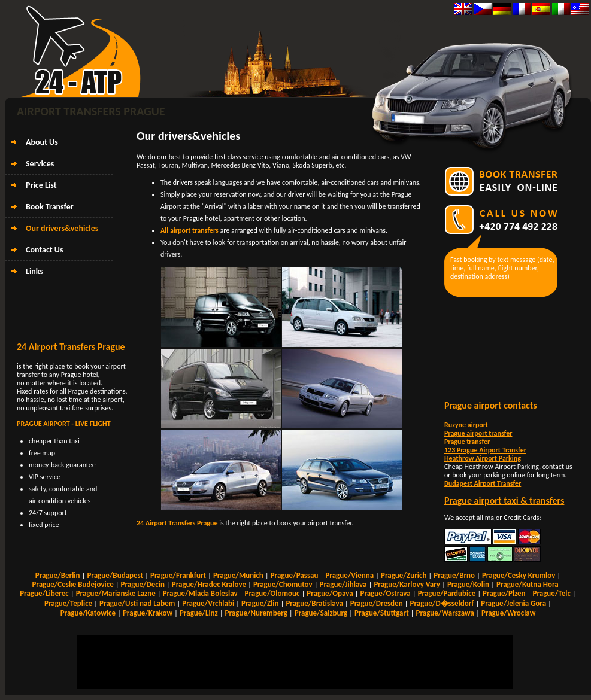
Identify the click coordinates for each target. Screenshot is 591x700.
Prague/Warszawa (445, 613)
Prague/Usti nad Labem (137, 603)
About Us (42, 142)
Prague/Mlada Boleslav (200, 593)
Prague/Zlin (260, 603)
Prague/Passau (295, 575)
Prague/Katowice (88, 613)
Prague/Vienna (349, 575)
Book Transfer (50, 207)
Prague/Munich (238, 575)
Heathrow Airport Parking (483, 458)
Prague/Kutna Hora (528, 584)
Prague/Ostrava (386, 593)
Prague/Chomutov (283, 584)
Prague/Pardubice (447, 593)
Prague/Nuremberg (256, 613)
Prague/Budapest (115, 575)
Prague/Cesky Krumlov (519, 575)
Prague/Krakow (148, 613)
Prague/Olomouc (272, 593)
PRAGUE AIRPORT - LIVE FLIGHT (64, 424)
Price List (41, 185)
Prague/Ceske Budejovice (72, 584)
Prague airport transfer (478, 433)
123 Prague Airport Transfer (485, 450)
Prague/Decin (143, 584)
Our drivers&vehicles (62, 228)
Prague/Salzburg (321, 613)
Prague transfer (467, 442)
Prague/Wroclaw (508, 613)
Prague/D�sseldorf (442, 603)
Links (34, 271)
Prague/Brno (454, 575)
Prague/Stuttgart (382, 613)
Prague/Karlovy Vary (407, 584)
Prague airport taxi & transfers (504, 500)
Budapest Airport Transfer (483, 483)
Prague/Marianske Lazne (116, 593)
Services (40, 164)
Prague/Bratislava (314, 603)
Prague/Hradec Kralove (209, 584)
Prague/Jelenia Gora (513, 603)
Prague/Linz (199, 613)
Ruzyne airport (466, 425)
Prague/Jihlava (343, 584)
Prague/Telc (551, 593)
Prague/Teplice (68, 603)
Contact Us (45, 250)
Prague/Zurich (404, 575)
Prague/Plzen (504, 593)
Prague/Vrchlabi (208, 603)
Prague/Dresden (377, 603)
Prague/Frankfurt (178, 575)
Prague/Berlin (58, 575)
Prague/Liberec (44, 593)
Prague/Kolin (468, 584)
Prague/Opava (330, 593)
